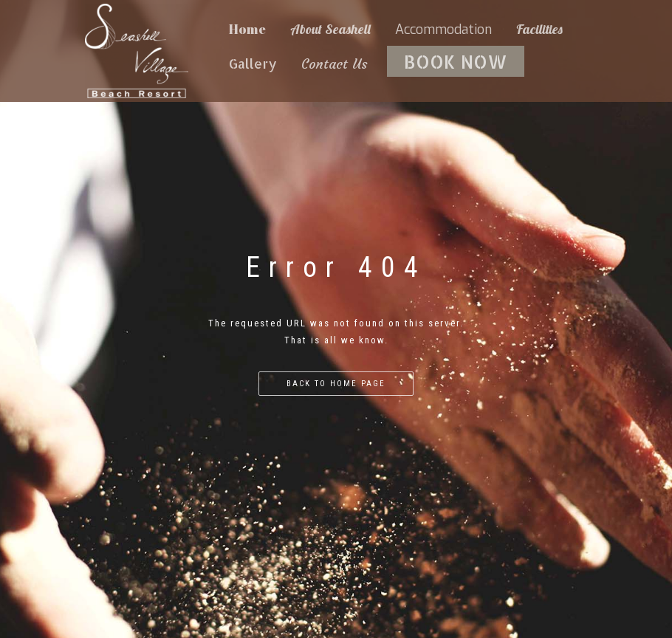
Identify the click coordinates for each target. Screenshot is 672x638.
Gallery (253, 63)
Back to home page (336, 384)
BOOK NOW (456, 61)
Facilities (539, 29)
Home (247, 29)
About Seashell (330, 29)
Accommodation (443, 30)
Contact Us (335, 64)
